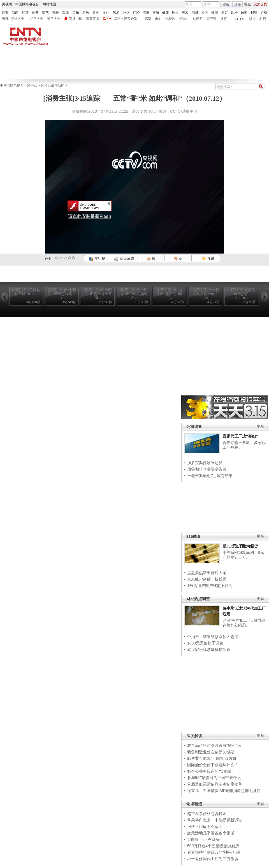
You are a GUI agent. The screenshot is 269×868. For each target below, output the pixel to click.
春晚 (55, 13)
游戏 (264, 13)
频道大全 (18, 19)
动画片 (198, 19)
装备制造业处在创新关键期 (211, 752)
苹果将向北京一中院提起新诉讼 (215, 820)
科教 (86, 13)
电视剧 (170, 19)
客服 (247, 4)
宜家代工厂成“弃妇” (240, 436)
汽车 (146, 13)
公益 (126, 13)
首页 (5, 13)
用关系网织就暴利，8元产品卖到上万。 (243, 555)
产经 (136, 13)
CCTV (239, 19)
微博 (215, 13)
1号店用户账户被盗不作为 (210, 586)
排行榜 (97, 258)
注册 (238, 4)
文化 (106, 13)
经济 (25, 13)
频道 (252, 19)
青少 (96, 13)
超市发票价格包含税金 (207, 814)
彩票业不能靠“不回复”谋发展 (212, 758)
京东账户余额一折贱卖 (207, 579)
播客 (224, 19)
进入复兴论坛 (143, 111)
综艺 (45, 13)
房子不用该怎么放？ (205, 826)
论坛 (234, 13)
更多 (261, 426)
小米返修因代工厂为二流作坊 (213, 859)
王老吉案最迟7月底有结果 (210, 476)
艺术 (116, 13)
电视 (5, 19)
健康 (166, 13)
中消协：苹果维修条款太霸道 (213, 637)
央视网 (7, 4)
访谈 (244, 13)
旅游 (156, 13)
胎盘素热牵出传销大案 (207, 573)
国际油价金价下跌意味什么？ (213, 765)
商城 (195, 13)
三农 (185, 13)
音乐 (76, 13)
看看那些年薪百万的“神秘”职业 (214, 852)
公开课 (212, 19)
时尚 (175, 13)
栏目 (263, 19)
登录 (226, 4)
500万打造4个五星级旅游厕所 (213, 846)
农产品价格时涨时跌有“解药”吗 (214, 745)
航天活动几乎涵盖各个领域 (211, 833)
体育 (35, 13)
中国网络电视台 (27, 4)
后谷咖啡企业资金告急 (207, 469)
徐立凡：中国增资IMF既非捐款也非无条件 (224, 791)
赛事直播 (93, 19)
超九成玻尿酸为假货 (240, 546)
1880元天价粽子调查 (205, 643)
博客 (224, 13)
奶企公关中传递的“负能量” (210, 771)
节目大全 (54, 19)
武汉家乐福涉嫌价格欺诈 (209, 650)
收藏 (208, 258)
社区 (205, 13)
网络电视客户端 (126, 19)
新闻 (15, 13)
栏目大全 (37, 19)
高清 (148, 19)
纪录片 (184, 19)
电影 (158, 19)
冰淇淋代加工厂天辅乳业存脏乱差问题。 (244, 623)
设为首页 (260, 4)
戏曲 (66, 13)
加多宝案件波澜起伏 (205, 463)
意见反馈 (124, 258)
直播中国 (76, 19)
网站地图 (49, 4)
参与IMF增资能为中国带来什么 (214, 778)
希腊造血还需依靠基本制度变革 (215, 784)
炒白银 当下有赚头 (203, 839)
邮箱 (254, 13)
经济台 (32, 86)
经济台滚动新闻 (53, 86)
